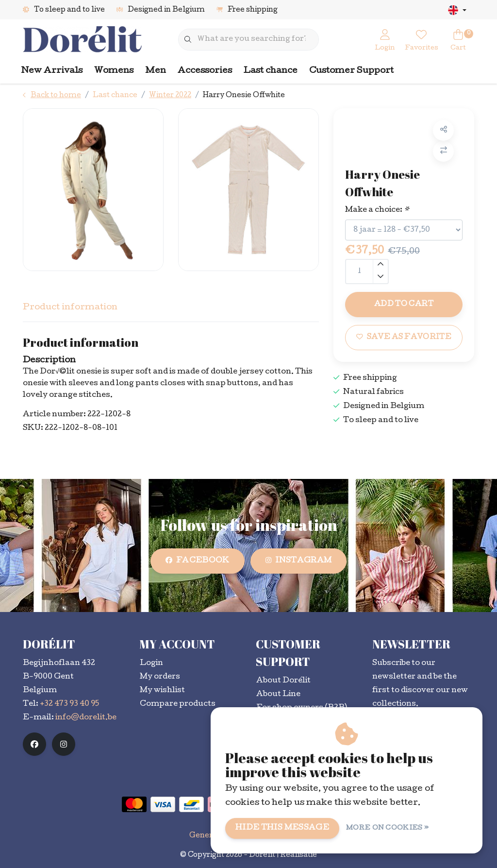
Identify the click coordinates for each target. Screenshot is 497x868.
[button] (443, 130)
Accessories (205, 71)
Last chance (271, 71)
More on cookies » (387, 828)
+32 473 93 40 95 (69, 704)
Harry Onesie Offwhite (244, 96)
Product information (70, 308)
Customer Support (351, 71)
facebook (198, 561)
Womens (114, 71)
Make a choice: (377, 210)
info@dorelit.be (86, 718)
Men (156, 71)
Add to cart (404, 305)
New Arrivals (52, 71)
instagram (298, 561)
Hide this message (282, 828)
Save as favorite (404, 337)
